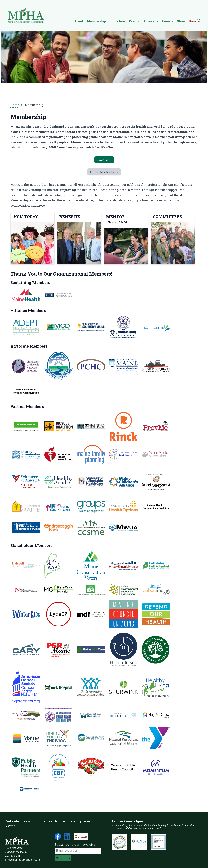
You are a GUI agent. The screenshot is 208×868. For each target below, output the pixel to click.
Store (181, 21)
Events (134, 21)
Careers (168, 21)
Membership (96, 21)
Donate (81, 836)
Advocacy (151, 21)
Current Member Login (104, 173)
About (79, 21)
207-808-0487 (13, 856)
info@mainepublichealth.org (23, 860)
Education (117, 21)
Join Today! (104, 160)
